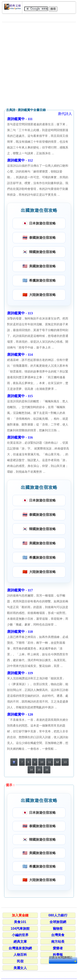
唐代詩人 (65, 114)
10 (42, 762)
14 (31, 770)
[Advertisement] (39, 65)
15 (39, 770)
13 (65, 762)
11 (50, 762)
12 (57, 762)
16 (47, 770)
